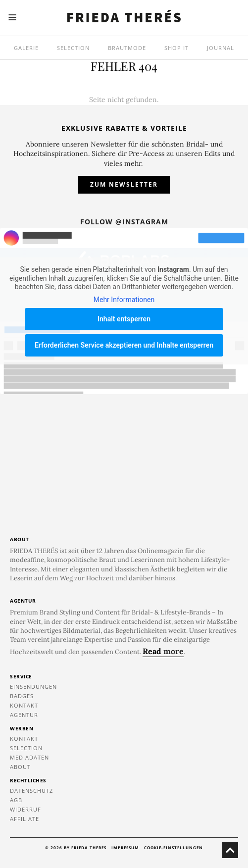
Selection (73, 48)
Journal (221, 48)
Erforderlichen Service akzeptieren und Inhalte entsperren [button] (124, 345)
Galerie (26, 48)
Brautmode (127, 48)
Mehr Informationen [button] (124, 299)
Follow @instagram (124, 222)
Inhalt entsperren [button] (124, 319)
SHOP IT (176, 48)
